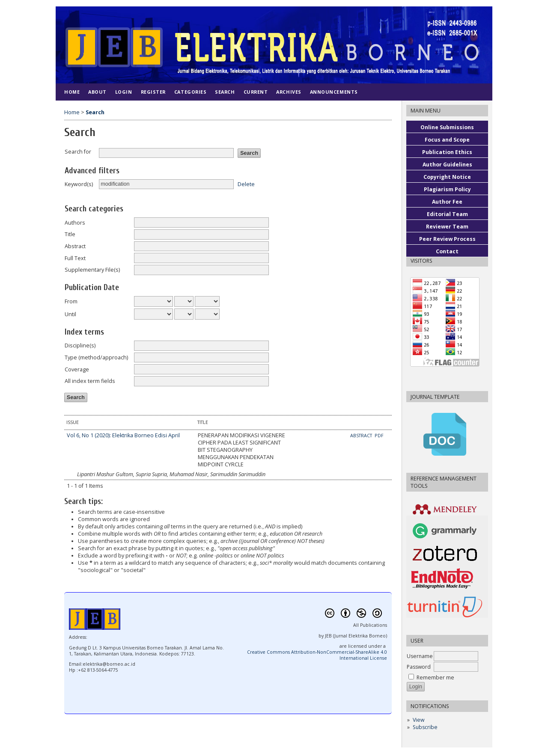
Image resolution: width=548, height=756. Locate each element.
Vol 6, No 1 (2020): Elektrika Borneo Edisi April (123, 435)
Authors (75, 223)
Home (72, 92)
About (97, 92)
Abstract (75, 246)
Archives (289, 92)
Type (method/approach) (96, 357)
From (71, 301)
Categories (190, 92)
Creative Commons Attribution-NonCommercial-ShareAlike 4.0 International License (317, 655)
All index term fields (90, 381)
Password (419, 667)
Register (153, 92)
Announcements (334, 92)
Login (124, 92)
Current (256, 92)
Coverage (77, 369)
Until (70, 314)
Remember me (435, 677)
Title (70, 234)
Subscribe (425, 727)
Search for (78, 152)
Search (225, 92)
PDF (379, 436)
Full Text (75, 258)
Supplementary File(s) (92, 270)
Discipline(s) (80, 345)
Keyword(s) (79, 184)
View (418, 720)
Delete (246, 184)
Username (420, 656)
